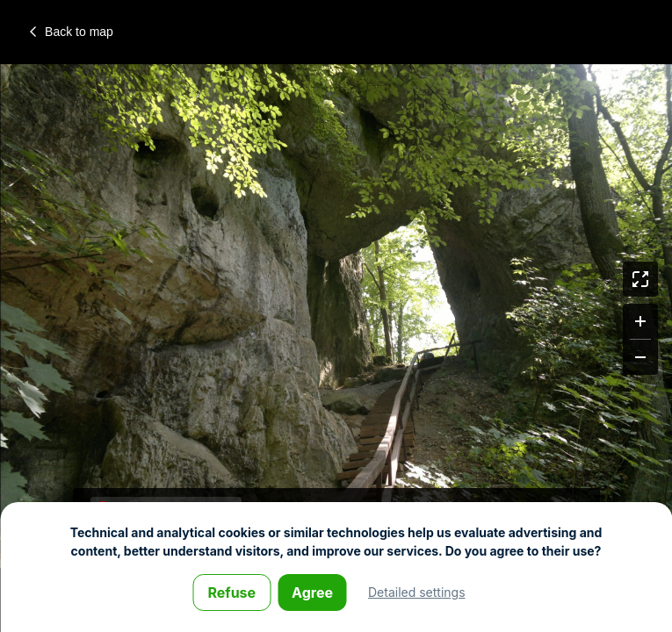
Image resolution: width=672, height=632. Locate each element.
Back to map (72, 32)
